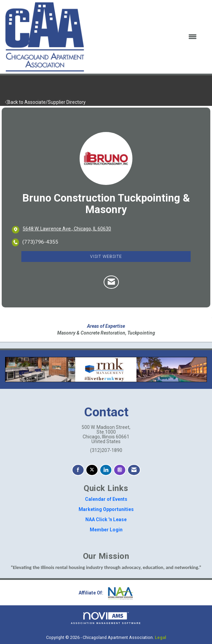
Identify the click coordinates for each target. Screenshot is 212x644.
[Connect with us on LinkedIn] (106, 470)
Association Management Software (106, 618)
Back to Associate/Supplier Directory (45, 102)
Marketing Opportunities (106, 509)
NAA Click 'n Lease (106, 519)
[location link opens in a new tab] (67, 229)
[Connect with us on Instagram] (120, 470)
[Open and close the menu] (145, 37)
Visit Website (106, 256)
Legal (161, 637)
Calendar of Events (106, 499)
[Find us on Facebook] (78, 470)
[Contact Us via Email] (134, 470)
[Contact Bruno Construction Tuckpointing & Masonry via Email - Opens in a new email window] (111, 282)
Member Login (106, 530)
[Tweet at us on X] (92, 470)
